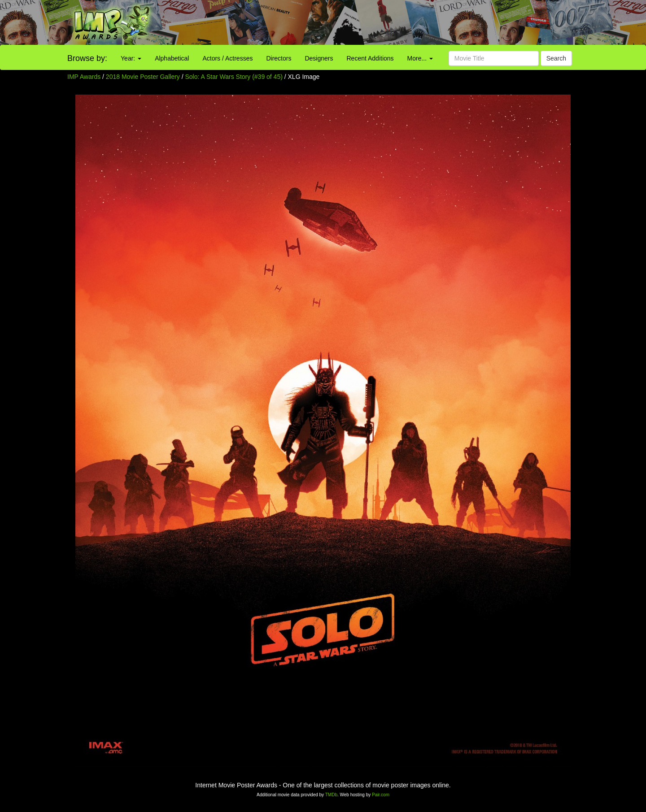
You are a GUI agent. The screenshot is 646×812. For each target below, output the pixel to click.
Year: (131, 58)
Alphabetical (172, 58)
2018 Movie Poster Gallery (143, 77)
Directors (279, 58)
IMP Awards (84, 77)
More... (420, 58)
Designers (319, 58)
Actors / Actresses (227, 58)
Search (556, 58)
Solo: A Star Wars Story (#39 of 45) (234, 77)
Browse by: (87, 58)
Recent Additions (370, 58)
